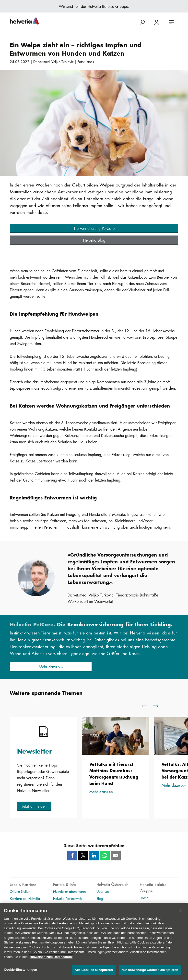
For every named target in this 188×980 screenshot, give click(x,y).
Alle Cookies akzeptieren (94, 975)
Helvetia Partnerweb (68, 898)
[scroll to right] (159, 706)
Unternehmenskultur (24, 906)
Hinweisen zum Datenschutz (51, 962)
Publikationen (149, 905)
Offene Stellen (20, 891)
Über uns (103, 891)
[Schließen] (180, 916)
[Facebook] (72, 856)
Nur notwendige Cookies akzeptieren (150, 975)
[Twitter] (83, 856)
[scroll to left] (148, 706)
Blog (100, 898)
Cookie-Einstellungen (21, 974)
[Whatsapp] (105, 856)
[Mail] (116, 856)
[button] (94, 228)
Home (144, 898)
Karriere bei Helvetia (25, 898)
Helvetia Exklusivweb (68, 906)
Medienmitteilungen (111, 906)
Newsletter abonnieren (69, 891)
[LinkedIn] (94, 856)
